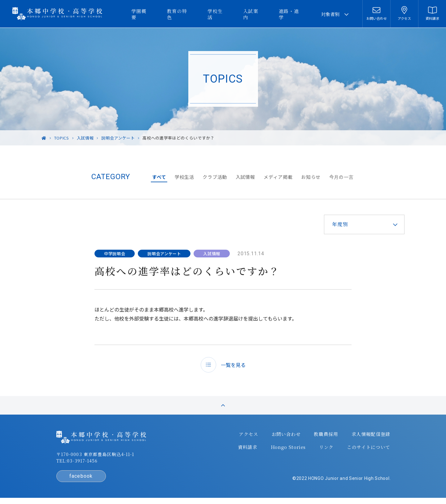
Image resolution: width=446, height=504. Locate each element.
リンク (323, 450)
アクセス (247, 437)
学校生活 (226, 14)
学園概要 (155, 14)
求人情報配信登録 (366, 437)
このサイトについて (364, 450)
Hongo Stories (285, 450)
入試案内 (259, 14)
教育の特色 (191, 14)
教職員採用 (322, 437)
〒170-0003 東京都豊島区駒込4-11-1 (99, 458)
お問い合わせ (283, 437)
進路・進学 (294, 14)
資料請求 (245, 450)
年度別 (338, 224)
